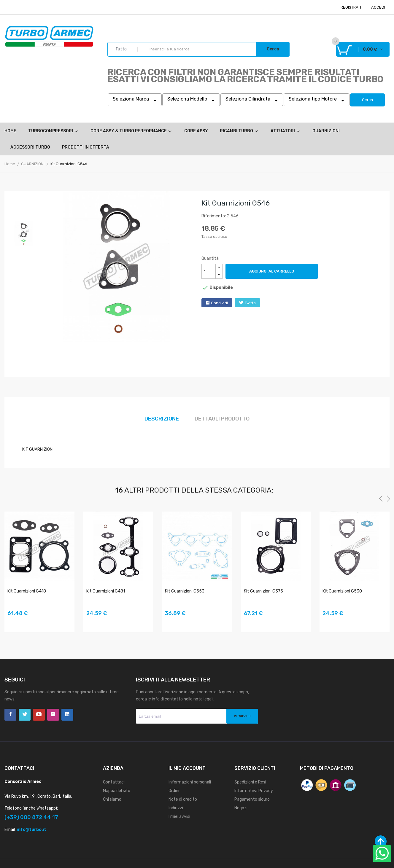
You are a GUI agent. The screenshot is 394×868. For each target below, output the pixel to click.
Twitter (25, 715)
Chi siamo (112, 799)
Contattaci (114, 782)
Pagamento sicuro (252, 799)
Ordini (174, 791)
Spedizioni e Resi (250, 782)
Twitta (250, 303)
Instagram (53, 715)
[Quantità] (209, 271)
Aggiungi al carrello (272, 271)
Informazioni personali (190, 782)
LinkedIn (67, 715)
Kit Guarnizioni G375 (263, 591)
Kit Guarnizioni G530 (342, 591)
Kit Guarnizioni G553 (185, 591)
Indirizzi (176, 808)
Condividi (219, 303)
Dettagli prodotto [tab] (222, 419)
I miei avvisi (179, 817)
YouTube (39, 715)
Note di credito (183, 799)
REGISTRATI (351, 7)
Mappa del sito (117, 791)
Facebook (10, 715)
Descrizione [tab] (162, 419)
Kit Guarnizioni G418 (27, 591)
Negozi (241, 808)
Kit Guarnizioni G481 (106, 591)
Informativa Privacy (254, 791)
